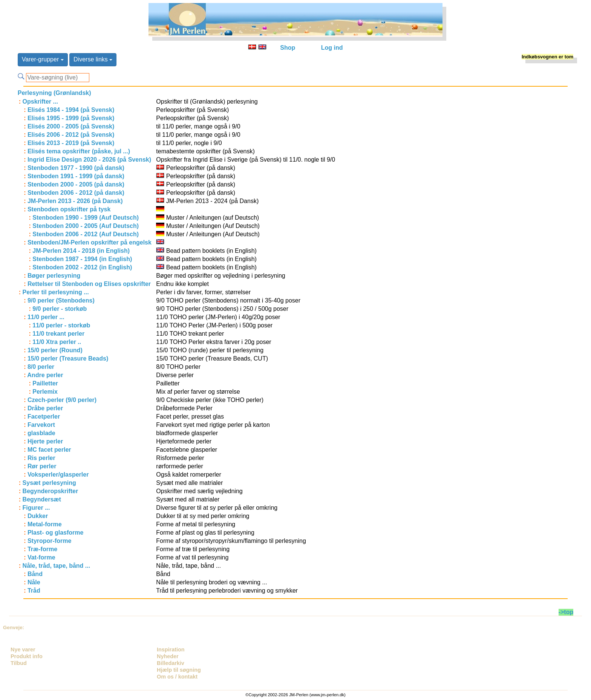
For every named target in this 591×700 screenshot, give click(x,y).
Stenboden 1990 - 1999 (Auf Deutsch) (86, 218)
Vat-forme (41, 557)
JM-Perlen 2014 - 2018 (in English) (81, 251)
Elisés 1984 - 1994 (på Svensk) (71, 110)
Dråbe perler (45, 408)
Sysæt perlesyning (49, 483)
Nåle (34, 582)
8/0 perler (41, 367)
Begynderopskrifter (51, 491)
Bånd (35, 574)
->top (566, 612)
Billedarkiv (171, 663)
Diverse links (93, 59)
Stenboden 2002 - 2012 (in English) (82, 267)
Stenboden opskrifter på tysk (69, 209)
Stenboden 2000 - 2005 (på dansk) (76, 184)
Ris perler (41, 458)
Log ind (332, 48)
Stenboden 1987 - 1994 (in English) (82, 259)
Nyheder (168, 656)
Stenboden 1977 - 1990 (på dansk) (76, 168)
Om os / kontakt (177, 677)
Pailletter (45, 383)
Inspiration (171, 650)
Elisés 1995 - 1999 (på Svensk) (71, 118)
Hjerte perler (45, 441)
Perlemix (45, 392)
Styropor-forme (49, 541)
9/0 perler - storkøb (60, 309)
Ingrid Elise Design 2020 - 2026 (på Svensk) (89, 160)
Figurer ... (36, 508)
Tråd (34, 591)
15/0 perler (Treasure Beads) (68, 358)
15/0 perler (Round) (55, 350)
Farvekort (41, 425)
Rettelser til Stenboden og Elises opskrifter (89, 284)
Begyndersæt (42, 499)
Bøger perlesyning (54, 276)
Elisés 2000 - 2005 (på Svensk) (71, 126)
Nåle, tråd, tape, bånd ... (57, 566)
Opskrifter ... (40, 102)
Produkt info (27, 656)
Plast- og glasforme (55, 533)
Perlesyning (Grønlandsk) (54, 93)
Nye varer (23, 650)
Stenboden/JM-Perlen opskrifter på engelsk (90, 242)
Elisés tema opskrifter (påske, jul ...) (79, 151)
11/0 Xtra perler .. (57, 342)
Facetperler (44, 416)
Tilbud (19, 663)
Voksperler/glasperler (58, 475)
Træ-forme (42, 549)
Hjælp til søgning (179, 670)
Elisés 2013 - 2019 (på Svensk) (71, 143)
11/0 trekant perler (58, 334)
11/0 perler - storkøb (61, 325)
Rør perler (42, 466)
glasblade (41, 433)
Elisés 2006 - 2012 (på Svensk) (71, 135)
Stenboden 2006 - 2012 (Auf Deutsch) (86, 234)
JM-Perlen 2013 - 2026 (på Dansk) (75, 201)
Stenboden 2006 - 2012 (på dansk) (76, 193)
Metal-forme (45, 524)
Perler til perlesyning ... (56, 292)
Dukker (38, 516)
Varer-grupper (43, 59)
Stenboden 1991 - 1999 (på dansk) (76, 176)
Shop (288, 48)
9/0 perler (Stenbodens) (61, 300)
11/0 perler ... (46, 317)
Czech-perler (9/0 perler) (62, 400)
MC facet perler (49, 450)
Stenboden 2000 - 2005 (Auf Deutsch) (86, 226)
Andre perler (45, 375)
